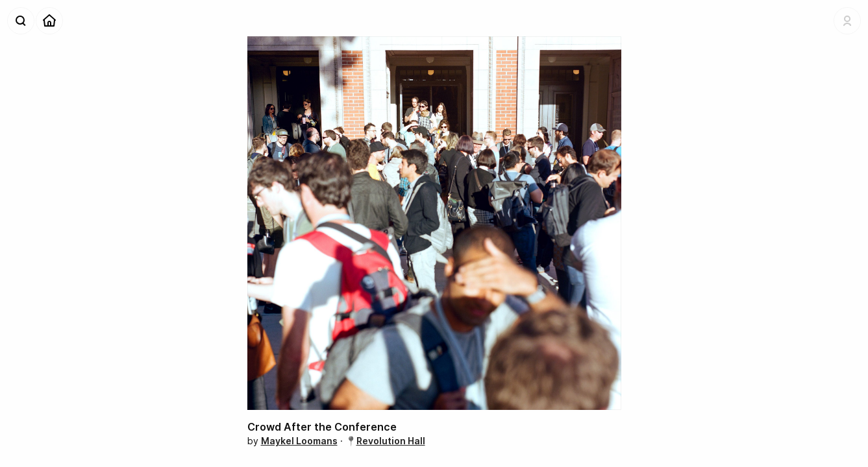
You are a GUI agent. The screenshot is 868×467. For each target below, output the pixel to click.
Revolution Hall (391, 441)
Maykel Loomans (299, 441)
